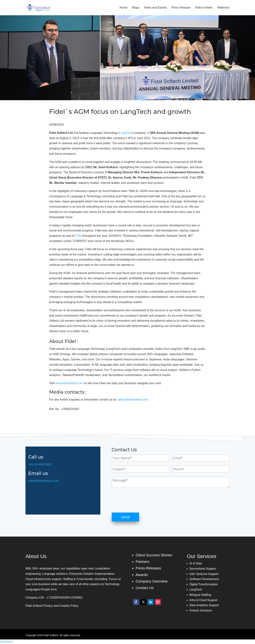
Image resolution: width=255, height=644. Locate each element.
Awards (142, 575)
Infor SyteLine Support (204, 574)
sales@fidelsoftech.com (133, 400)
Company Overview (152, 581)
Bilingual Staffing (200, 595)
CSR (78, 236)
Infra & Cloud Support (204, 600)
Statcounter (7, 642)
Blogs (136, 8)
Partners (143, 562)
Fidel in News (204, 8)
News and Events (155, 8)
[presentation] (139, 500)
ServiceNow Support (203, 569)
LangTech (126, 133)
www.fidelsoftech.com (69, 383)
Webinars (223, 8)
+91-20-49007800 (40, 464)
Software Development (204, 579)
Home (124, 8)
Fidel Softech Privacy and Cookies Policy (52, 606)
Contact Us (145, 588)
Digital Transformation (204, 584)
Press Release (181, 8)
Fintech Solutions (201, 610)
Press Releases (148, 568)
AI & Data (196, 563)
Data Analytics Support (204, 605)
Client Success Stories (154, 555)
